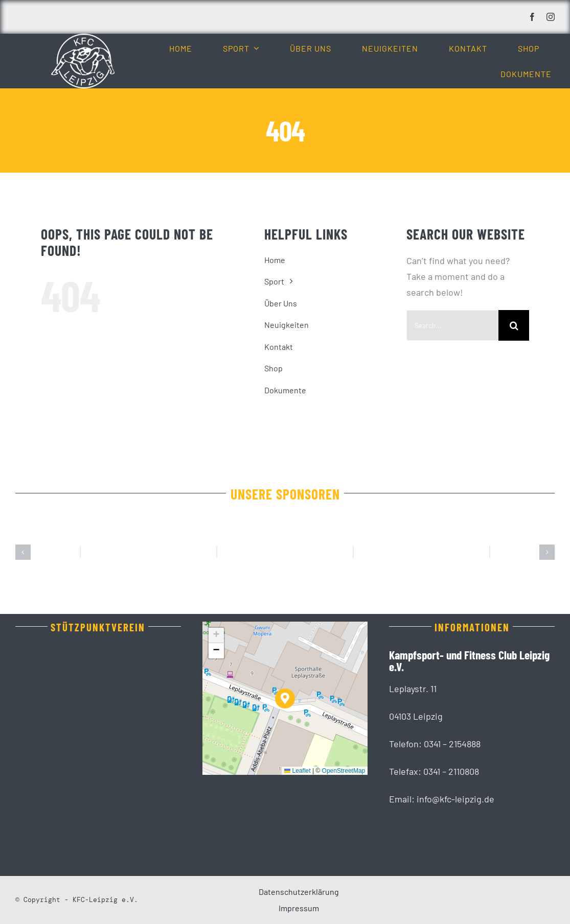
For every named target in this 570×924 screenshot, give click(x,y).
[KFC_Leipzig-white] (83, 38)
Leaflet (297, 771)
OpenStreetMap (344, 771)
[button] (23, 552)
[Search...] (452, 325)
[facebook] (532, 17)
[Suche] (514, 325)
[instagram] (551, 17)
